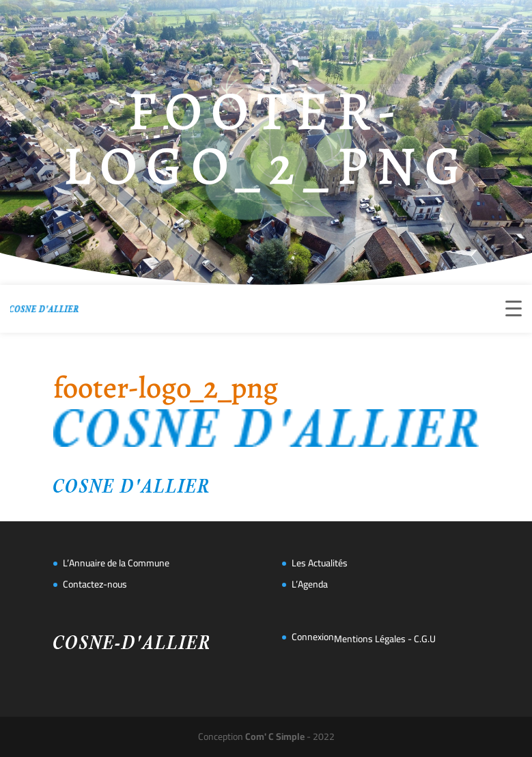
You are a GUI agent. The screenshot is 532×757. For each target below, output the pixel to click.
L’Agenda (310, 584)
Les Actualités (320, 563)
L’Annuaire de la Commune (116, 563)
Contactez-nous (95, 584)
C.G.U (425, 639)
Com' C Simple (275, 737)
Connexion (313, 637)
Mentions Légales (370, 639)
